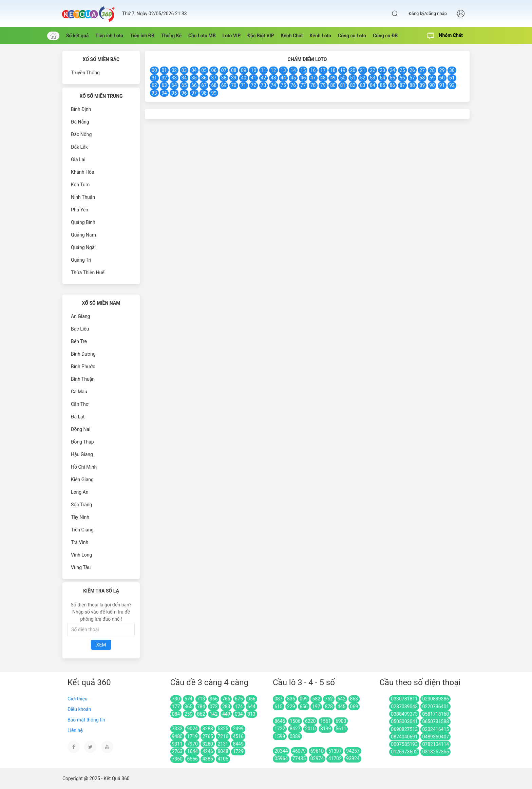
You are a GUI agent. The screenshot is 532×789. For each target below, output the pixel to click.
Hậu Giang (82, 454)
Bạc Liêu (80, 329)
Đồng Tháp (82, 442)
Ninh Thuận (83, 197)
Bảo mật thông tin (86, 720)
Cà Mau (79, 392)
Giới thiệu (78, 699)
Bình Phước (83, 367)
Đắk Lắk (79, 147)
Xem (101, 645)
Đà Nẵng (80, 122)
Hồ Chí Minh (84, 467)
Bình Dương (83, 354)
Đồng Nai (81, 429)
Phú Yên (80, 210)
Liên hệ (75, 730)
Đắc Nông (81, 134)
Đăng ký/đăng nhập (428, 13)
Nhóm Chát (445, 36)
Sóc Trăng (81, 505)
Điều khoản (79, 709)
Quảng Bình (83, 222)
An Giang (81, 316)
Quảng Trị (81, 260)
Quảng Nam (83, 235)
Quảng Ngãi (83, 247)
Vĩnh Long (81, 555)
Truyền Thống (85, 73)
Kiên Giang (82, 480)
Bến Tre (79, 341)
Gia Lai (78, 159)
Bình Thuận (83, 379)
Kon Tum (80, 185)
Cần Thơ (80, 404)
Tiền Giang (82, 530)
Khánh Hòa (83, 172)
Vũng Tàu (81, 567)
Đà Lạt (78, 417)
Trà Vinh (80, 542)
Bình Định (81, 109)
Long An (80, 492)
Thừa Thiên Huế (88, 273)
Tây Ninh (80, 517)
